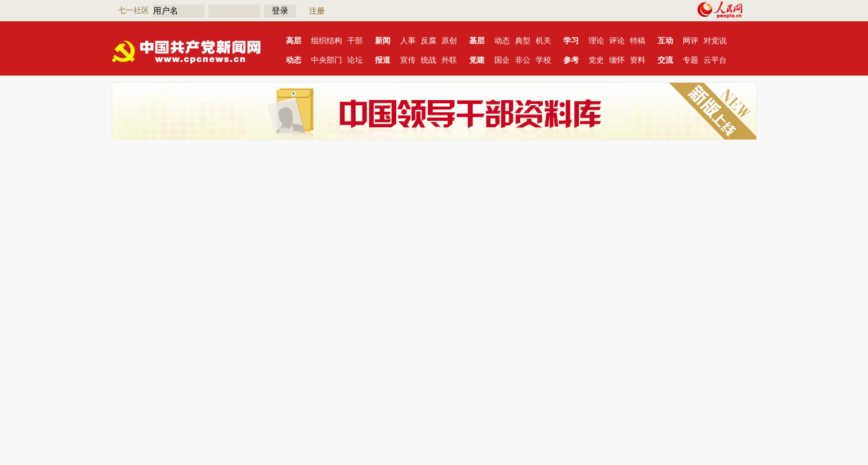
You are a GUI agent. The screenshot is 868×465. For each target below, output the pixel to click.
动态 (502, 41)
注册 (317, 11)
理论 (596, 41)
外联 (449, 60)
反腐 (429, 41)
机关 (543, 41)
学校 (543, 60)
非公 (523, 60)
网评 (691, 41)
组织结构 (327, 41)
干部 (355, 41)
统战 (429, 60)
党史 (596, 60)
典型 (523, 41)
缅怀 (617, 60)
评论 (617, 41)
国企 (502, 60)
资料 (638, 60)
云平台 (715, 60)
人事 (408, 41)
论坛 (355, 60)
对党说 (715, 41)
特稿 (638, 41)
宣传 (408, 60)
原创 (449, 41)
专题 (691, 60)
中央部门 (327, 60)
